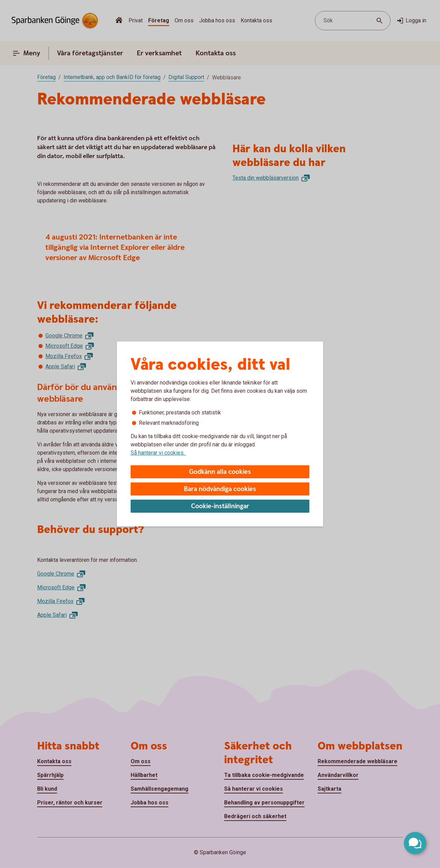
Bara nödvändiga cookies (220, 489)
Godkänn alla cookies (220, 472)
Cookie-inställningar (220, 506)
